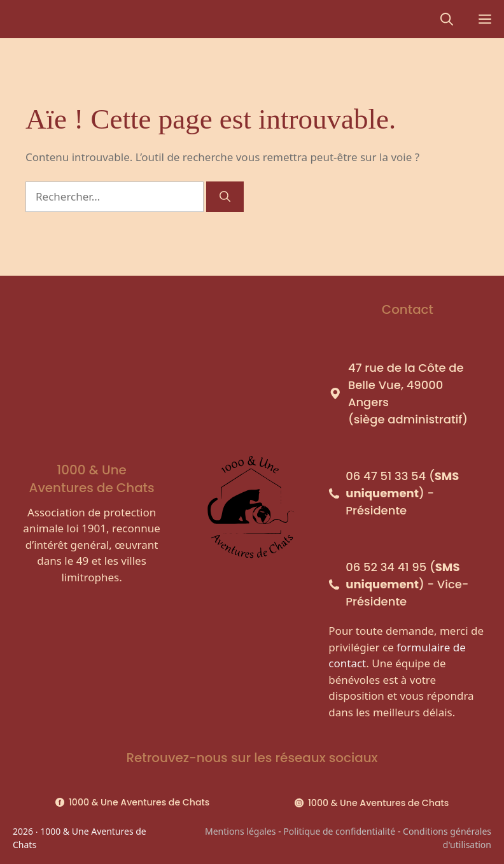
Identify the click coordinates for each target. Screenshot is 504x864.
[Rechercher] (225, 197)
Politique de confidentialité (339, 831)
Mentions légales (241, 831)
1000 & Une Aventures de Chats (139, 802)
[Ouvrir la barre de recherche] (447, 19)
